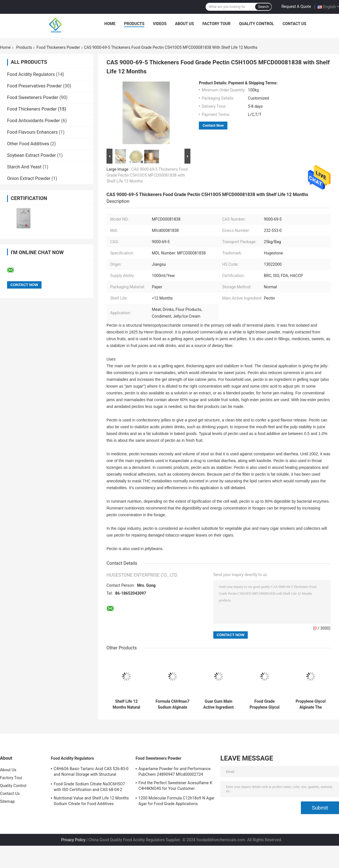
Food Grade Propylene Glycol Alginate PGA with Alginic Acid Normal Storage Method (265, 704)
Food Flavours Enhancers (32, 132)
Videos (160, 24)
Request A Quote (296, 6)
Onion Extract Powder (29, 178)
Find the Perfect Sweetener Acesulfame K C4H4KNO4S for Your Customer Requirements (175, 786)
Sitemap (7, 801)
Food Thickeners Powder (58, 47)
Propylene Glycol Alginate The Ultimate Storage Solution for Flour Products (311, 704)
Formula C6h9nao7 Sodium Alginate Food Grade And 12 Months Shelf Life (172, 704)
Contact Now (213, 125)
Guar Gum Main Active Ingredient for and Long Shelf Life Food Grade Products (219, 704)
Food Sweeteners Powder (33, 97)
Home (110, 24)
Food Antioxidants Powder (33, 121)
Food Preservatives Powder (34, 86)
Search (263, 7)
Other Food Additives (28, 144)
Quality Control (257, 24)
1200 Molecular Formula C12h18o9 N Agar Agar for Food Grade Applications (176, 801)
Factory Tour (216, 24)
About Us (185, 24)
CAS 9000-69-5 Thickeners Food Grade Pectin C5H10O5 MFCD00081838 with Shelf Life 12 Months (147, 175)
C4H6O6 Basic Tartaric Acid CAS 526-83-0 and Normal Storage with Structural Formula (91, 772)
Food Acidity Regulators (31, 74)
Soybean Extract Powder (31, 155)
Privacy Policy (73, 840)
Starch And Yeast (24, 167)
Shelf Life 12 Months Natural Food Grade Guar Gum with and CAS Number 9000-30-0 (126, 704)
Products (134, 24)
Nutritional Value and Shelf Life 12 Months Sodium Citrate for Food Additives (91, 801)
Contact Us (294, 24)
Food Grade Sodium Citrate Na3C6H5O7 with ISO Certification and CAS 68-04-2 (89, 787)
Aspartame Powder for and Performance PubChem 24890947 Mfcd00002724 (174, 772)
